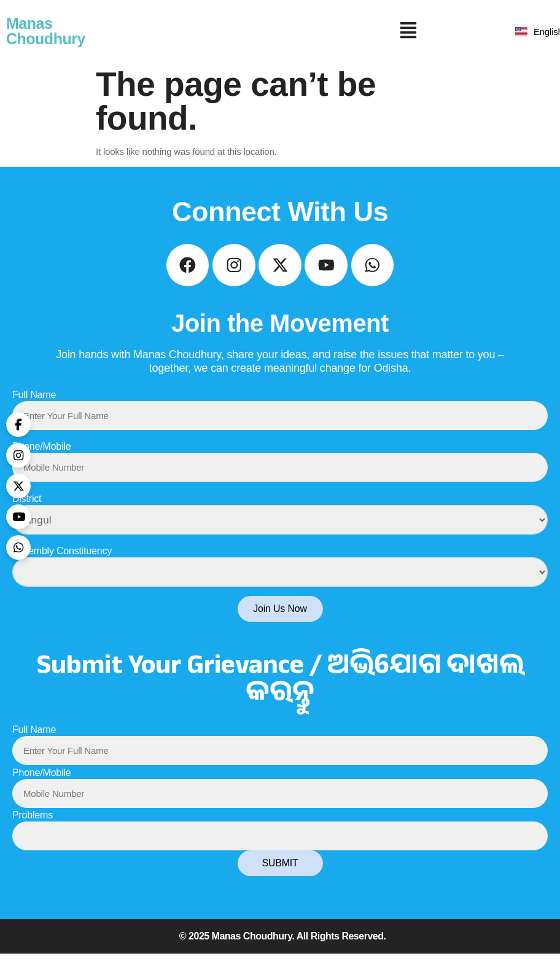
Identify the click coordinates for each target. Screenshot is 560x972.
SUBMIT (280, 881)
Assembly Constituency (62, 569)
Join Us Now (280, 627)
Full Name (34, 413)
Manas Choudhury (46, 31)
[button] (409, 31)
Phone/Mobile (41, 465)
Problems (33, 833)
